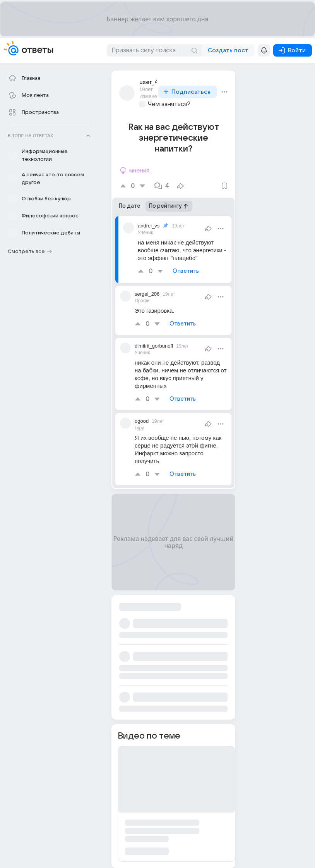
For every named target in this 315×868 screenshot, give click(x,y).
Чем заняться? (169, 104)
